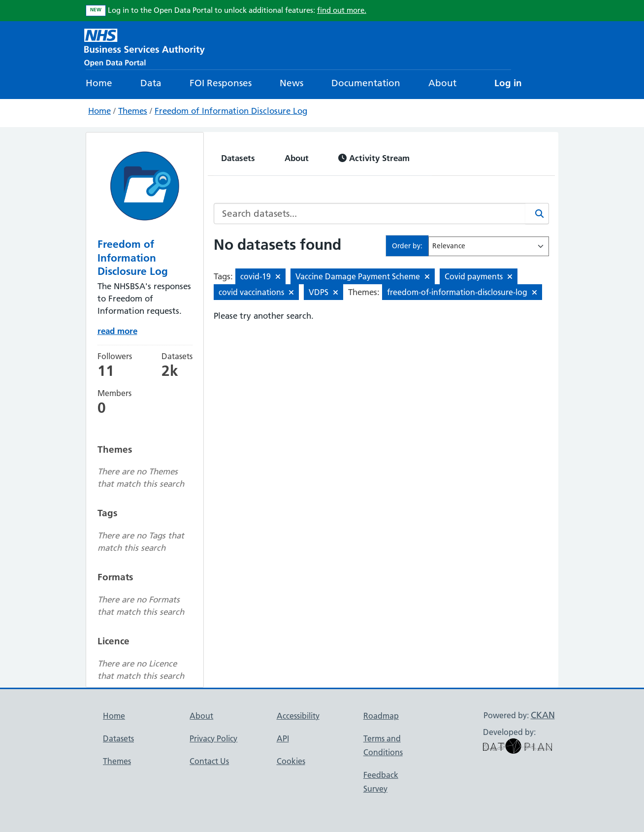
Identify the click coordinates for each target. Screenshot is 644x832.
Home (99, 83)
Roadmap (381, 716)
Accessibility (298, 716)
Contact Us (209, 761)
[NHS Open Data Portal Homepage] (145, 47)
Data (151, 83)
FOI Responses (221, 83)
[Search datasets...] (370, 214)
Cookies (291, 761)
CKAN (543, 715)
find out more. (342, 10)
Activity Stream (374, 158)
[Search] (537, 214)
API (283, 738)
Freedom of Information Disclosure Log (231, 111)
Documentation (366, 83)
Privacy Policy (213, 738)
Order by (406, 246)
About (442, 83)
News (291, 83)
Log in (508, 83)
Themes (133, 111)
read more (117, 331)
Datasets (238, 158)
